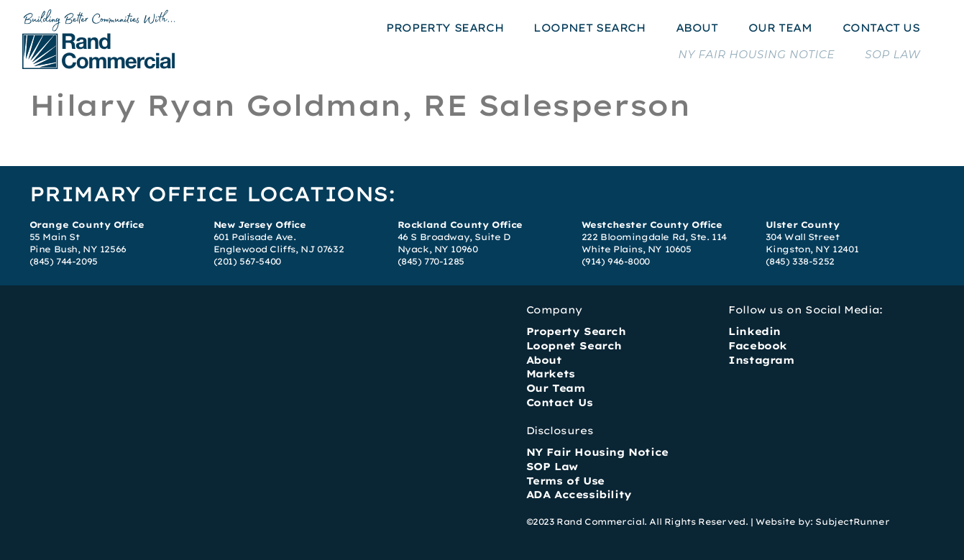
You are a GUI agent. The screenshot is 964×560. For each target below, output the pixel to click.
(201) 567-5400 (247, 261)
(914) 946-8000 (616, 261)
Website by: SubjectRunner (822, 522)
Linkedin (754, 331)
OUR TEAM (780, 28)
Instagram (761, 360)
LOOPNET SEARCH (589, 28)
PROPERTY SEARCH (445, 28)
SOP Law (552, 467)
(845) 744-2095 (64, 261)
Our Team (556, 388)
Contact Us (560, 403)
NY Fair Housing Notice (597, 452)
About (544, 360)
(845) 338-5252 (800, 261)
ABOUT (697, 28)
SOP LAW (892, 54)
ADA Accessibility (579, 495)
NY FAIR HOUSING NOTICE (756, 54)
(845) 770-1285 (431, 261)
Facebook (758, 346)
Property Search (576, 331)
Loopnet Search (574, 346)
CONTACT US (881, 28)
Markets (551, 374)
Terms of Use (565, 481)
